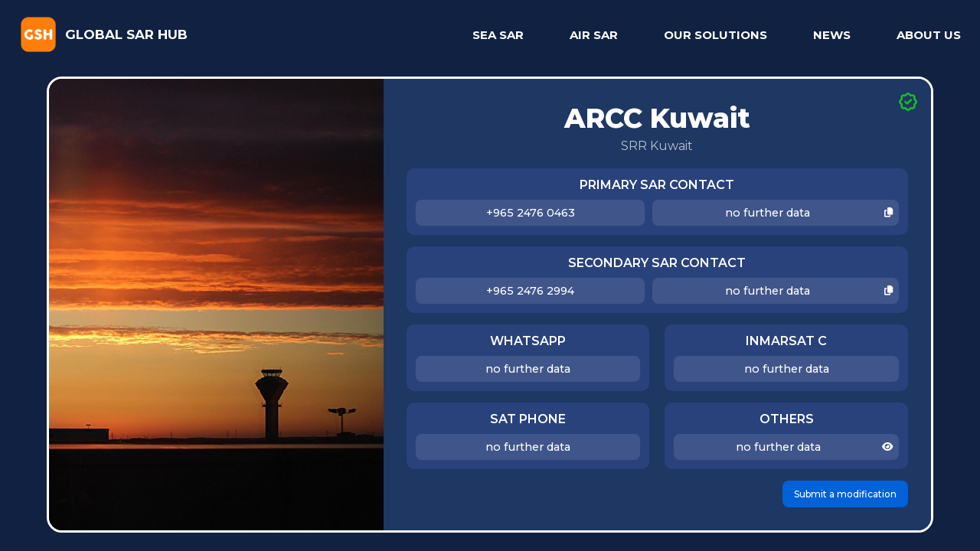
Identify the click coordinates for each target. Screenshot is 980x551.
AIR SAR (594, 35)
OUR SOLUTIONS (715, 35)
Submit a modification (845, 494)
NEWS (832, 35)
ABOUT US (929, 35)
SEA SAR (498, 35)
